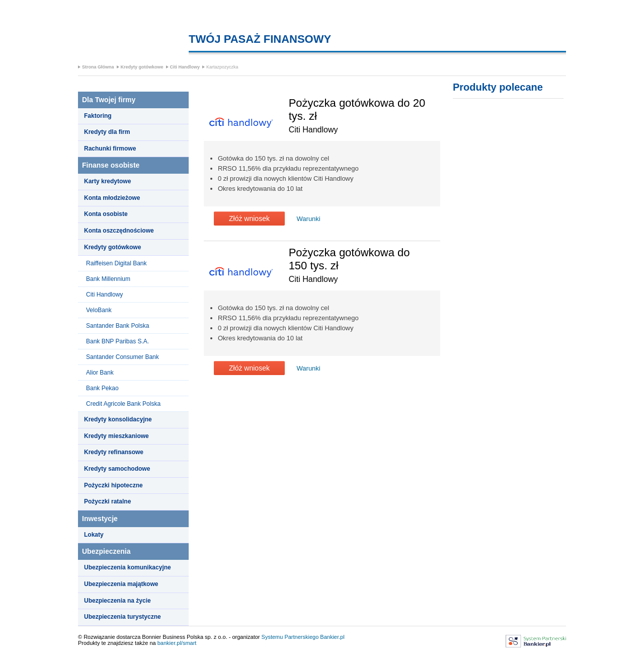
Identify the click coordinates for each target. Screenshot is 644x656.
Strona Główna (98, 67)
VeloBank (99, 310)
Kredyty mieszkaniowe (116, 436)
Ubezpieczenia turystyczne (123, 617)
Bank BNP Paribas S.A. (117, 341)
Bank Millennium (108, 279)
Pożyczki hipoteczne (113, 485)
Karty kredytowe (107, 181)
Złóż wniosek (249, 218)
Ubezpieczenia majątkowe (121, 584)
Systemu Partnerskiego (290, 637)
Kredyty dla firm (107, 132)
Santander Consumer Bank (123, 357)
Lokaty (94, 535)
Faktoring (98, 116)
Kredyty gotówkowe (142, 67)
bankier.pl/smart (177, 643)
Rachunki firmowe (110, 149)
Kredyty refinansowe (114, 452)
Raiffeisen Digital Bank (116, 263)
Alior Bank (100, 373)
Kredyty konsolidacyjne (118, 419)
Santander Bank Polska (117, 326)
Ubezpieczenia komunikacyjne (128, 567)
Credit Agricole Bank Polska (123, 404)
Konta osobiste (106, 214)
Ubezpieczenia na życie (117, 601)
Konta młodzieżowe (112, 198)
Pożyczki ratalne (107, 501)
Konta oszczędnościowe (119, 231)
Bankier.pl (332, 637)
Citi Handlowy (185, 67)
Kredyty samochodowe (117, 469)
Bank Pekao (102, 388)
